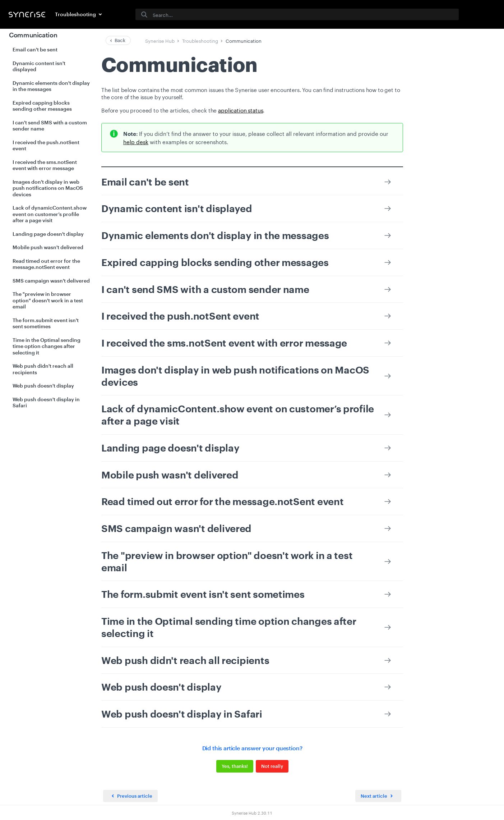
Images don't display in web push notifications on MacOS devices (48, 188)
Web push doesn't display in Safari (46, 402)
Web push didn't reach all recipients (43, 369)
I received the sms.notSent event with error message (45, 165)
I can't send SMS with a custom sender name (50, 126)
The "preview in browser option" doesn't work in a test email (48, 300)
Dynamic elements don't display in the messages (51, 86)
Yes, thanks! (234, 766)
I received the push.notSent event (46, 145)
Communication (33, 35)
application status (241, 110)
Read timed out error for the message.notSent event (46, 264)
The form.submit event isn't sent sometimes (46, 323)
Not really (272, 766)
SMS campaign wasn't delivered (51, 281)
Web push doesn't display (43, 386)
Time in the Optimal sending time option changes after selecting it (47, 346)
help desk (136, 141)
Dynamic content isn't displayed (39, 66)
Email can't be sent (35, 49)
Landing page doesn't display (48, 234)
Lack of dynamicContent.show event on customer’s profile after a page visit (50, 214)
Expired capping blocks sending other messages (42, 106)
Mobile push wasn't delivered (48, 247)
